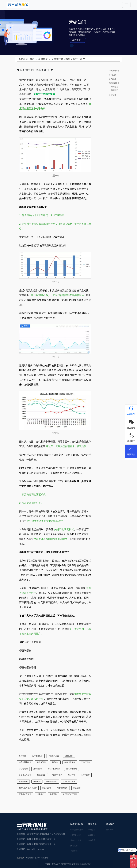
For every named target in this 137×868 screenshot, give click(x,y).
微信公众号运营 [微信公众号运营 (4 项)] (25, 775)
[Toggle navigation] (126, 5)
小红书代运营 (76, 835)
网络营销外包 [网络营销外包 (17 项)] (72, 769)
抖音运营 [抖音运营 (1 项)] (77, 788)
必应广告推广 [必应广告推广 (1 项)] (57, 775)
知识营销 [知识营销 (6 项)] (37, 781)
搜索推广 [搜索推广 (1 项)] (41, 794)
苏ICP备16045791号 (83, 864)
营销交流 (92, 840)
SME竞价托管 (42, 858)
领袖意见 (115, 87)
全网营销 (74, 851)
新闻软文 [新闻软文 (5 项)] (22, 756)
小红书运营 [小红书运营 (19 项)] (85, 775)
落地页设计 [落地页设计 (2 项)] (41, 775)
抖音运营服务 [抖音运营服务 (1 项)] (70, 762)
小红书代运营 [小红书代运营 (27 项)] (54, 756)
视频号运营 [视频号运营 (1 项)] (23, 781)
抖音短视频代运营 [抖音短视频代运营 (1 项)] (70, 794)
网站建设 (74, 846)
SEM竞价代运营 (77, 830)
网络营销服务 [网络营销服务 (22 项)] (62, 788)
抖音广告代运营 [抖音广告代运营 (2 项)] (69, 781)
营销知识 (43, 59)
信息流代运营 (76, 840)
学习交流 (77, 40)
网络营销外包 (114, 71)
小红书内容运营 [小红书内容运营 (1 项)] (54, 769)
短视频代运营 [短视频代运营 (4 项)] (52, 781)
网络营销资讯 (114, 83)
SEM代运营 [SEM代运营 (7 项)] (85, 762)
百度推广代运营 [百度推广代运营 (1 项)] (25, 794)
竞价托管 (112, 75)
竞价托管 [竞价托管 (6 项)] (72, 775)
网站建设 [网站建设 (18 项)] (55, 762)
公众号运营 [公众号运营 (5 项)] (23, 769)
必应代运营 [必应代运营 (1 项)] (38, 769)
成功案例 (112, 79)
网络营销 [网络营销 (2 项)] (53, 794)
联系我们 (112, 95)
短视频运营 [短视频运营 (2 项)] (41, 762)
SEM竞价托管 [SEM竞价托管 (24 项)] (37, 756)
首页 (32, 59)
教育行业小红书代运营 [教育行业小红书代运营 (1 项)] (28, 788)
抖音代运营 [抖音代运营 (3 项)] (47, 788)
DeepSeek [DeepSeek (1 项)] (69, 756)
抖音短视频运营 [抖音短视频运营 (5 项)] (25, 762)
